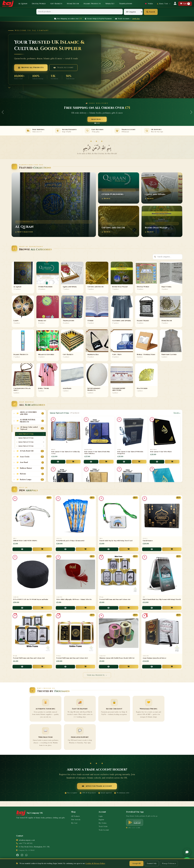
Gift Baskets (56, 4)
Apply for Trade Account (97, 786)
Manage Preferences (169, 863)
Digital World (39, 4)
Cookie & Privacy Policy (95, 863)
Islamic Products (92, 4)
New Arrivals (76, 820)
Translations (126, 4)
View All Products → (97, 675)
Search (151, 12)
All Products (75, 816)
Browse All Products (31, 68)
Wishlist (149, 4)
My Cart (74, 823)
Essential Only (152, 863)
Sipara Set (110, 4)
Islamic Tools (164, 4)
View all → (177, 413)
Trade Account (63, 68)
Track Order (103, 827)
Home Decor (73, 4)
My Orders (103, 823)
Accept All (136, 863)
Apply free (136, 19)
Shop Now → (97, 119)
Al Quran (23, 4)
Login (101, 816)
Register (101, 820)
